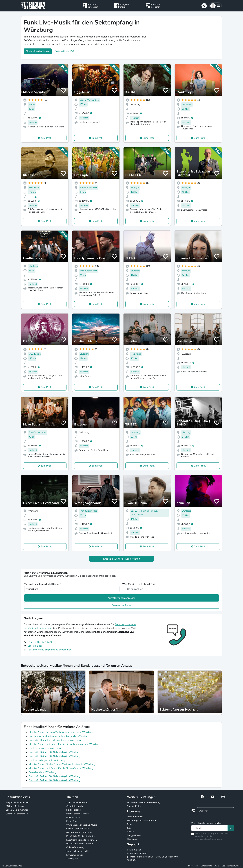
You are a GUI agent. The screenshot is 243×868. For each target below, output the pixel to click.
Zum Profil (46, 138)
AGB (217, 866)
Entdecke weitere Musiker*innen (122, 559)
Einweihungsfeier (75, 855)
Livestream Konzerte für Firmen (82, 840)
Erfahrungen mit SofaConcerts (142, 821)
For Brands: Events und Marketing (144, 802)
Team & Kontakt (135, 817)
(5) (36, 197)
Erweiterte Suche (122, 605)
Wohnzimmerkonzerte (77, 802)
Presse (130, 832)
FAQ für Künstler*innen (17, 802)
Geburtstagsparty (75, 806)
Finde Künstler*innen (38, 51)
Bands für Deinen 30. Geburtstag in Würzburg (54, 776)
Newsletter (132, 839)
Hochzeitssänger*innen (77, 814)
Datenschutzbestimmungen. (208, 839)
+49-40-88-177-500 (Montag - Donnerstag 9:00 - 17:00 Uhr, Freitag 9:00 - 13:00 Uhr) (153, 857)
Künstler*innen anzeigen (122, 598)
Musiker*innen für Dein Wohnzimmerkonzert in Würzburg (61, 732)
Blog (129, 824)
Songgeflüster (134, 806)
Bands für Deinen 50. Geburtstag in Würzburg (54, 752)
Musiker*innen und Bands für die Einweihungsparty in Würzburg (64, 744)
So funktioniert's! (64, 51)
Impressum (193, 866)
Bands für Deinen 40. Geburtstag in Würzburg (54, 780)
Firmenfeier (72, 821)
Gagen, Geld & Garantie (17, 810)
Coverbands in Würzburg (42, 772)
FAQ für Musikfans (15, 806)
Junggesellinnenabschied (78, 851)
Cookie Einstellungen (231, 866)
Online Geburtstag (75, 847)
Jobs (129, 828)
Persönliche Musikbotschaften (81, 836)
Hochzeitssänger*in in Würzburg (47, 760)
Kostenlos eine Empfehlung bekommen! (50, 650)
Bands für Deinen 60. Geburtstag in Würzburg (54, 756)
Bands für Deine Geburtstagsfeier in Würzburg (55, 740)
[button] (215, 6)
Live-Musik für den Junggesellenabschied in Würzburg (59, 736)
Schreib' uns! (35, 646)
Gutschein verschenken (17, 814)
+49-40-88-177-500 (40, 642)
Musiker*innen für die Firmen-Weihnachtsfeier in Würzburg (62, 764)
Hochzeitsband (73, 810)
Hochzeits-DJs (73, 817)
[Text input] (209, 828)
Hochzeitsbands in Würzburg (45, 748)
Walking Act (72, 859)
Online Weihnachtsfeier (78, 829)
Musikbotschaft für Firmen (79, 832)
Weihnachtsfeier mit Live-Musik (82, 825)
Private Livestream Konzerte (80, 844)
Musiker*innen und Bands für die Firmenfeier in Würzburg (61, 768)
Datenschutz (206, 866)
